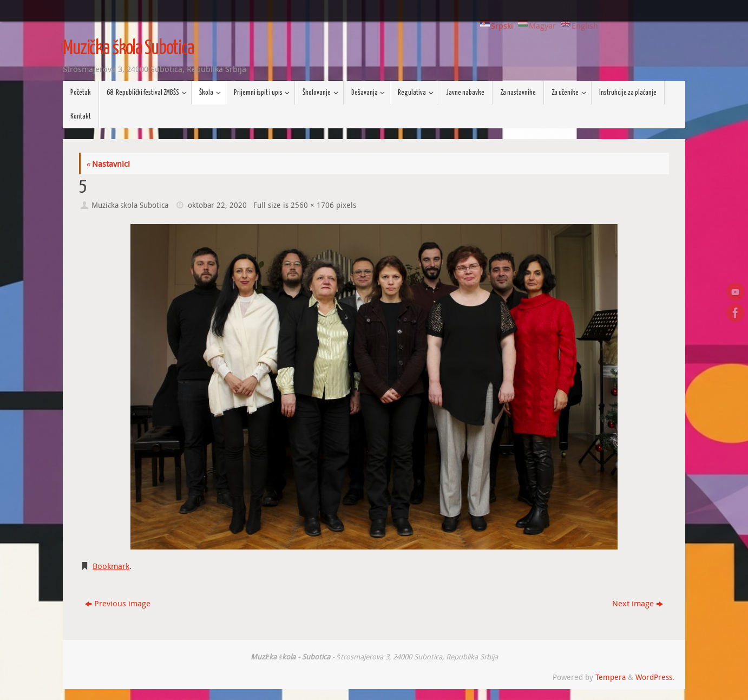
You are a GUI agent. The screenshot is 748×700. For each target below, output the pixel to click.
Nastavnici (108, 163)
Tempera (611, 677)
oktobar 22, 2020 (217, 205)
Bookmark (111, 566)
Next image (638, 603)
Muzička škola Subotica (128, 49)
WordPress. (655, 677)
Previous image (118, 603)
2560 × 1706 (312, 205)
